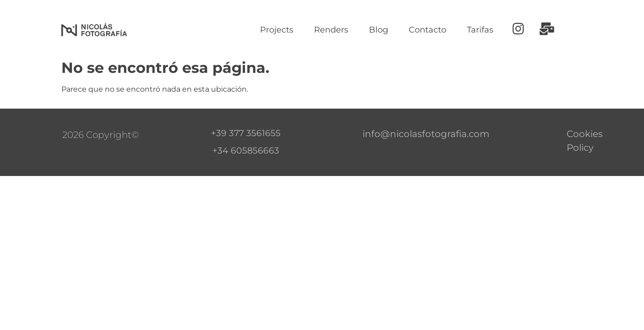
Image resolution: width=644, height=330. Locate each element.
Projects (277, 30)
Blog (379, 30)
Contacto (428, 30)
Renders (331, 30)
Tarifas (480, 30)
